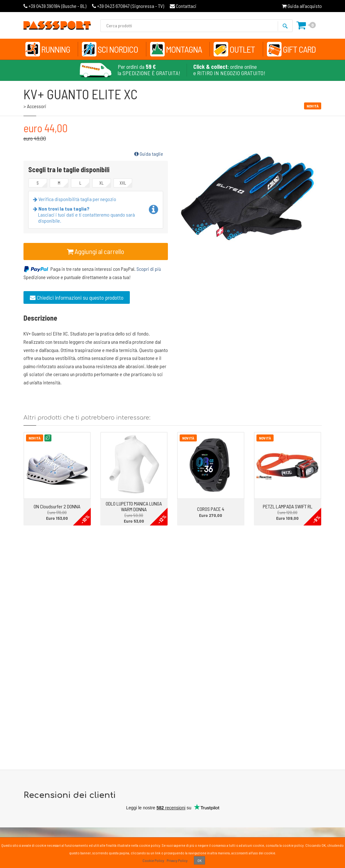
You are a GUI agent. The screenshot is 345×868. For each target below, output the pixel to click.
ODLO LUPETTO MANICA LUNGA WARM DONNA (134, 506)
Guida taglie (149, 154)
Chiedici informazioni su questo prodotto (77, 297)
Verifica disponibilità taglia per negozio (76, 199)
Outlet (242, 49)
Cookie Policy (153, 860)
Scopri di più (149, 269)
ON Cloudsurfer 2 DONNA (57, 506)
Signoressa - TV (128, 6)
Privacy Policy (177, 860)
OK (199, 860)
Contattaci (183, 6)
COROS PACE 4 (211, 509)
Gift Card (299, 49)
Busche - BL (55, 6)
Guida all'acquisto (302, 6)
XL (101, 183)
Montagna (184, 49)
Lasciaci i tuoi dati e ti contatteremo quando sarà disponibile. (85, 215)
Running (56, 49)
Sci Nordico (118, 49)
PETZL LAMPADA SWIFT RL (288, 506)
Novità (35, 438)
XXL (123, 183)
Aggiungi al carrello (96, 251)
